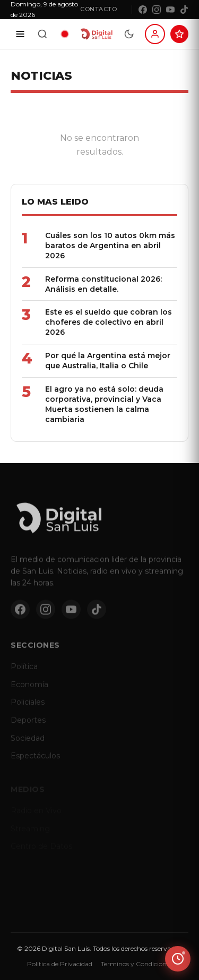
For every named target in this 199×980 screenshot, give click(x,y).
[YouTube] (170, 10)
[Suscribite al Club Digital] (179, 34)
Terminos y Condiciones (137, 964)
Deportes (28, 724)
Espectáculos (35, 760)
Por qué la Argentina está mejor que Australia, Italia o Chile (108, 361)
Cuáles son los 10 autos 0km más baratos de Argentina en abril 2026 (110, 246)
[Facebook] (143, 10)
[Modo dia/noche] (129, 34)
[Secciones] (20, 34)
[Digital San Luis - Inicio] (96, 34)
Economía (29, 689)
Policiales (28, 706)
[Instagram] (157, 10)
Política (24, 671)
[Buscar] (42, 34)
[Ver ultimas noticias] (178, 959)
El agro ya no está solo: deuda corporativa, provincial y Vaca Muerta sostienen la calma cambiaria (104, 404)
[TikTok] (184, 10)
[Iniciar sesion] (155, 34)
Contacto (98, 9)
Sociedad (28, 742)
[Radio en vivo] (65, 34)
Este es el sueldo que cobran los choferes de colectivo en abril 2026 (109, 322)
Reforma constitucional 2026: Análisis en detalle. (103, 284)
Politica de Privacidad (60, 964)
